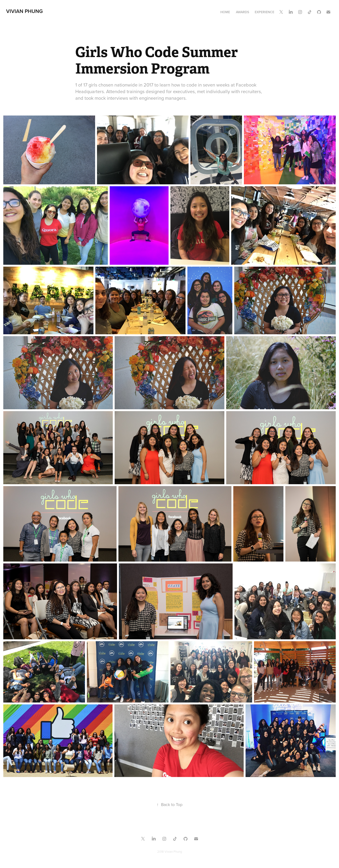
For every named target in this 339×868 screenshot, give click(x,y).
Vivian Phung (24, 11)
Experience (264, 12)
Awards (242, 12)
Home (225, 12)
